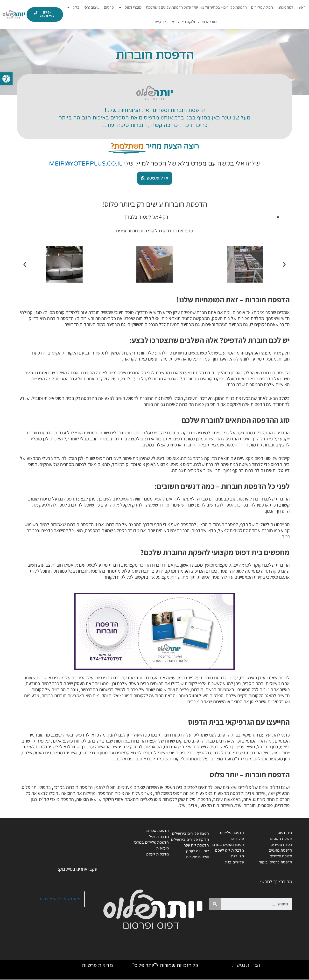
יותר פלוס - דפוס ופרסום (59, 899)
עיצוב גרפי (92, 7)
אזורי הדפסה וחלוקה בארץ (194, 22)
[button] (25, 264)
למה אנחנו (285, 7)
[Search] (215, 904)
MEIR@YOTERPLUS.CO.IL (86, 164)
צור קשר (161, 22)
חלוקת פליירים (262, 7)
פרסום (109, 7)
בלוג (73, 7)
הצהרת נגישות (246, 965)
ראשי (302, 7)
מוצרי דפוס (130, 7)
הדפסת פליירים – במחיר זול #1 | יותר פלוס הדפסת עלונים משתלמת (196, 7)
